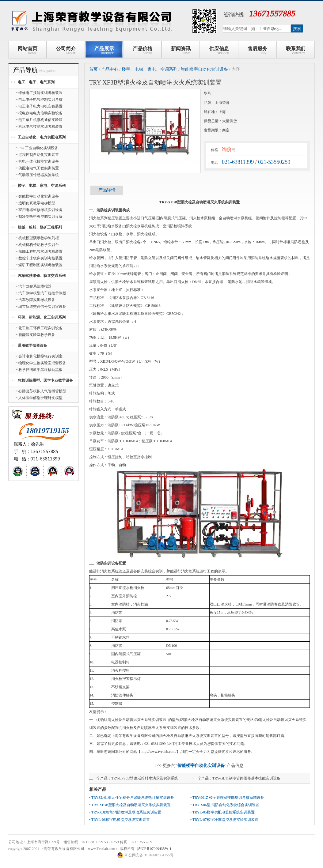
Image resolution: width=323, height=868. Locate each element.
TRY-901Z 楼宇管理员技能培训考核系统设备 (228, 798)
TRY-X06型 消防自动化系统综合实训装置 (226, 805)
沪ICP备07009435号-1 (154, 849)
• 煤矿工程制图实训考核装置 (39, 265)
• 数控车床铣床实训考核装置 (39, 258)
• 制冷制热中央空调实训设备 (39, 217)
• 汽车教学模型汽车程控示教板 (41, 293)
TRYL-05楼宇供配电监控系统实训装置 (224, 812)
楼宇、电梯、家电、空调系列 (42, 186)
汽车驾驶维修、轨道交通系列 (42, 276)
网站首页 (28, 50)
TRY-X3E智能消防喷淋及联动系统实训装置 (126, 812)
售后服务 (257, 50)
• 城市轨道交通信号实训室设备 (41, 307)
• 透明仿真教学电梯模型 (36, 203)
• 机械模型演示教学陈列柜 (38, 238)
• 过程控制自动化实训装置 (38, 155)
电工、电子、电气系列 (36, 82)
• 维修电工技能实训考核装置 (39, 93)
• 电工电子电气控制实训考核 (39, 100)
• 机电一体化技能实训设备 (38, 161)
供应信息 (219, 50)
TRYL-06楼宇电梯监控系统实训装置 (121, 820)
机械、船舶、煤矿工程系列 (40, 227)
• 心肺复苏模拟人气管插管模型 (41, 391)
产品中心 (110, 69)
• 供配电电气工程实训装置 (38, 168)
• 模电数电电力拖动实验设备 (39, 113)
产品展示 (104, 50)
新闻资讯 (181, 50)
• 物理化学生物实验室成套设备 (41, 363)
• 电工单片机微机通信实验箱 (39, 120)
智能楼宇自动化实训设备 (204, 69)
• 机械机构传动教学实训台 (38, 245)
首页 (93, 69)
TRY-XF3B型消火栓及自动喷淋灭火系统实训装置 (131, 805)
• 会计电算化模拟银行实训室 (39, 356)
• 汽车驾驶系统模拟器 (34, 286)
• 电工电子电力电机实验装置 (39, 106)
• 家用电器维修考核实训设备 (39, 210)
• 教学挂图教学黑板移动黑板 (39, 370)
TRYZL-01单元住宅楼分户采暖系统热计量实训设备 (133, 798)
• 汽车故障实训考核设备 (36, 300)
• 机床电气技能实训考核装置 (39, 126)
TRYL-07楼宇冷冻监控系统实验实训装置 (225, 820)
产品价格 (142, 50)
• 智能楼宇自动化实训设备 (38, 196)
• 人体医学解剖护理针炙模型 (39, 398)
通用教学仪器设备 (32, 345)
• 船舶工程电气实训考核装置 (39, 251)
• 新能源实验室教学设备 (36, 335)
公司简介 (66, 50)
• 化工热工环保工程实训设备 (39, 328)
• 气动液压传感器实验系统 (38, 175)
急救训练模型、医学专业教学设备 (45, 380)
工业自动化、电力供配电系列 (42, 137)
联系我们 (296, 50)
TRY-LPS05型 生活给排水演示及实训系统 (145, 778)
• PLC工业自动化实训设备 (37, 148)
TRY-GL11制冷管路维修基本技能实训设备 (246, 778)
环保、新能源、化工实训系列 (42, 317)
